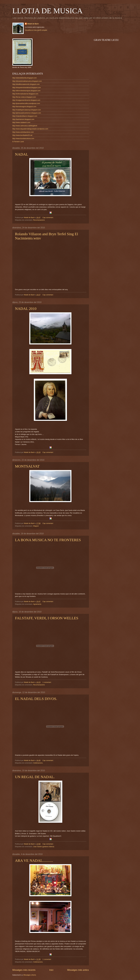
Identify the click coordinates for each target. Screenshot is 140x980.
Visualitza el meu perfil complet (36, 30)
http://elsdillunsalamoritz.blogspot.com (26, 84)
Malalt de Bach (33, 24)
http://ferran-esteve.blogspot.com (24, 97)
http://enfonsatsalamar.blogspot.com (25, 94)
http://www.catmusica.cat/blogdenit (25, 126)
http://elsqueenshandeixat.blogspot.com (27, 87)
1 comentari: (47, 682)
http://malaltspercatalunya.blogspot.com (27, 110)
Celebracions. (38, 763)
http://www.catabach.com (21, 122)
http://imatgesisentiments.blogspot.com (26, 100)
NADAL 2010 (26, 309)
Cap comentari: (48, 217)
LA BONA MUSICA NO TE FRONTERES (48, 540)
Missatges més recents (24, 970)
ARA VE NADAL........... (34, 860)
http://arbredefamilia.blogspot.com (25, 78)
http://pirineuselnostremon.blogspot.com (27, 113)
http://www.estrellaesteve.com (23, 132)
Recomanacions (39, 220)
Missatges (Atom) (30, 975)
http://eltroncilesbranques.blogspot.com (26, 91)
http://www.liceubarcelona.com (23, 138)
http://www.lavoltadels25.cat (22, 135)
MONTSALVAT (27, 466)
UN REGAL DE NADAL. (35, 777)
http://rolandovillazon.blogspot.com (25, 116)
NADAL (22, 154)
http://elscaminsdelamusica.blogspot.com (27, 81)
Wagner (36, 526)
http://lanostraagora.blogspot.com (24, 107)
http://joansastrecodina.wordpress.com (26, 103)
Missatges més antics (78, 970)
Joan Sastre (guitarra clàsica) (44, 847)
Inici (51, 970)
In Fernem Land (18, 142)
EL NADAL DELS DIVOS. (36, 699)
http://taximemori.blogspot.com (23, 119)
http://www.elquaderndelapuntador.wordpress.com (30, 129)
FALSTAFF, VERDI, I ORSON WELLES (47, 618)
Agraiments (37, 604)
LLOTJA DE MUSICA (48, 11)
